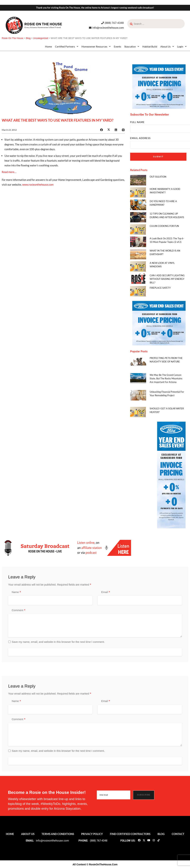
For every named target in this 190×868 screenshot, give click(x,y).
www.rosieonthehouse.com (38, 185)
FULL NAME (137, 122)
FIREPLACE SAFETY (160, 288)
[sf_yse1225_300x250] (159, 86)
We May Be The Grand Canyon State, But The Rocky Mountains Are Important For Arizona (166, 378)
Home (48, 46)
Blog (161, 834)
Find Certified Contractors (130, 834)
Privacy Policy (92, 834)
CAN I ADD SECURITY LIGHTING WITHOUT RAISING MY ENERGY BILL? (167, 279)
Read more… (9, 172)
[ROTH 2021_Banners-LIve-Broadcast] (66, 548)
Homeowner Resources (96, 47)
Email (106, 592)
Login (182, 47)
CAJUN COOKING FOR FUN (164, 226)
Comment (19, 610)
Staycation (132, 47)
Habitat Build (150, 46)
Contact (178, 834)
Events (117, 46)
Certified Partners (67, 47)
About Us (167, 47)
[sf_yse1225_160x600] (171, 475)
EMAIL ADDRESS (140, 138)
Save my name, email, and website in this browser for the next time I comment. (58, 642)
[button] (101, 130)
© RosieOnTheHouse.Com (102, 864)
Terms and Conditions (58, 834)
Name (16, 592)
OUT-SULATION (158, 177)
